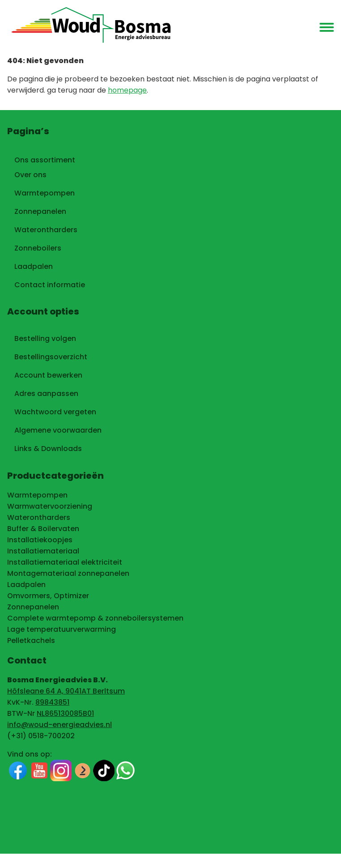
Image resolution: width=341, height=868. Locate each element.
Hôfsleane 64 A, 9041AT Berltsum (66, 691)
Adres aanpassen (46, 394)
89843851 (52, 702)
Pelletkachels (31, 640)
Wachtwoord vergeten (55, 412)
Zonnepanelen (40, 211)
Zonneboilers (38, 248)
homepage (127, 90)
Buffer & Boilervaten (43, 529)
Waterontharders (46, 230)
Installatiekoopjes (40, 540)
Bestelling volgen (45, 338)
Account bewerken (48, 375)
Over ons (30, 175)
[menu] (327, 28)
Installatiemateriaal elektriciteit (65, 562)
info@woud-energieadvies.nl (60, 725)
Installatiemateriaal (43, 551)
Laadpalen (34, 266)
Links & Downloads (48, 449)
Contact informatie (50, 285)
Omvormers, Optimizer (48, 596)
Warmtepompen (45, 193)
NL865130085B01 (65, 713)
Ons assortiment (45, 158)
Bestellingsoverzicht (51, 357)
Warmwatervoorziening (50, 506)
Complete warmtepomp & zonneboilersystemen (95, 618)
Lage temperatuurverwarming (62, 629)
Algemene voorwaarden (58, 430)
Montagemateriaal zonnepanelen (68, 573)
